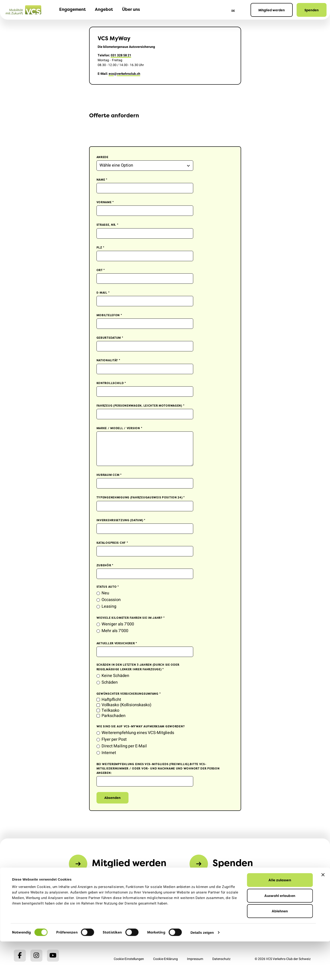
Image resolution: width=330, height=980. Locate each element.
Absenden (112, 798)
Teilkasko (110, 710)
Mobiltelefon (109, 315)
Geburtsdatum (110, 338)
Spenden (312, 10)
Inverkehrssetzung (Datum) (121, 520)
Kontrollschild (111, 383)
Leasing (109, 606)
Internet (109, 753)
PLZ (101, 247)
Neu (105, 593)
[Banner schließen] (323, 913)
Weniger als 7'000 (118, 624)
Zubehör (105, 565)
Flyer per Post (114, 739)
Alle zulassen (280, 918)
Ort (101, 270)
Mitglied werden (272, 10)
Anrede (102, 157)
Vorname (105, 202)
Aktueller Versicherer (117, 643)
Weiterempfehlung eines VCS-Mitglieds (138, 733)
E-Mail (103, 293)
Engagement (72, 10)
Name (102, 180)
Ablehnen (280, 950)
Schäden (110, 682)
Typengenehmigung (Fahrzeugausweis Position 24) (141, 497)
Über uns (131, 10)
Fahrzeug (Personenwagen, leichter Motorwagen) (141, 406)
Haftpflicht (111, 700)
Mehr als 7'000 (115, 631)
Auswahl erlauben (280, 934)
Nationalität (108, 360)
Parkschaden (114, 716)
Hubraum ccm (109, 475)
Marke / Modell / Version (120, 428)
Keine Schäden (115, 676)
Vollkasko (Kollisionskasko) (126, 705)
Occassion (111, 600)
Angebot (104, 10)
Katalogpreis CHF (112, 543)
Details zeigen (202, 971)
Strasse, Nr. (108, 225)
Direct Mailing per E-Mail (124, 746)
